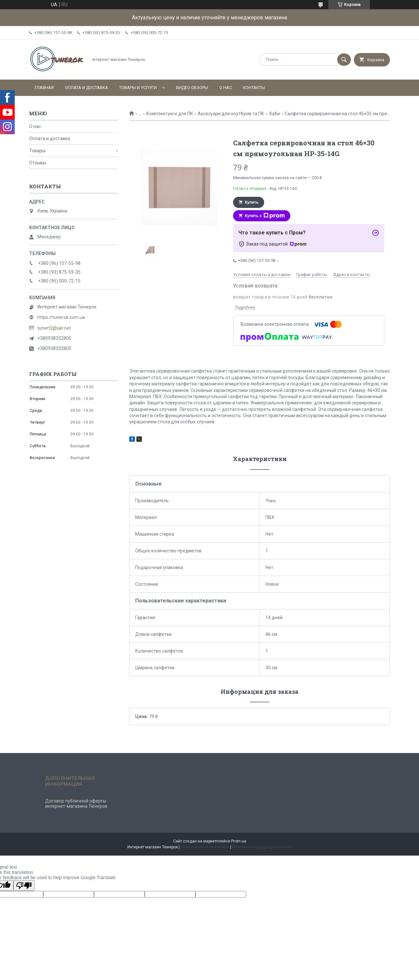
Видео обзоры (192, 88)
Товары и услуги (138, 88)
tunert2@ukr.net (54, 328)
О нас (226, 88)
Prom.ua (239, 841)
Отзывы (38, 163)
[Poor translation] (24, 886)
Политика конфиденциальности (262, 847)
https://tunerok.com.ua (61, 317)
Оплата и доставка (86, 88)
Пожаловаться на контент (205, 847)
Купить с (265, 216)
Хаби (274, 114)
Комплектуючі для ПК (170, 114)
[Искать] (344, 60)
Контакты (254, 88)
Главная (44, 88)
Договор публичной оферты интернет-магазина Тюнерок (76, 804)
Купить (252, 202)
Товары (37, 151)
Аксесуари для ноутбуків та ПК (231, 114)
